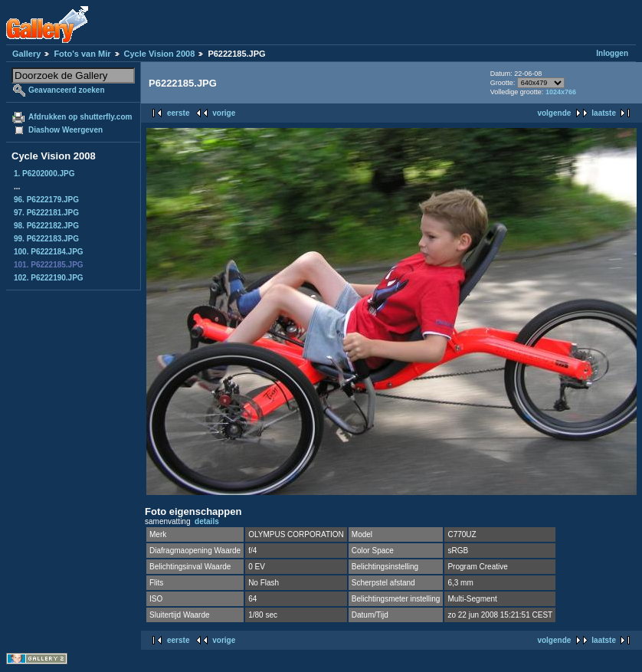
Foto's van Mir (82, 54)
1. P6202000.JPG (44, 174)
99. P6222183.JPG (46, 239)
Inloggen (612, 53)
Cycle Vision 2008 (160, 54)
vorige (224, 113)
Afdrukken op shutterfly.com (80, 117)
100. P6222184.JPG (49, 252)
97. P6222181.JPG (46, 213)
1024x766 (561, 92)
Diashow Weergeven (66, 130)
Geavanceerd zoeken (67, 90)
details (207, 521)
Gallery (26, 54)
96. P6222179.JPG (46, 200)
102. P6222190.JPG (49, 278)
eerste (178, 113)
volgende (554, 113)
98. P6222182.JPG (46, 226)
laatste (604, 113)
